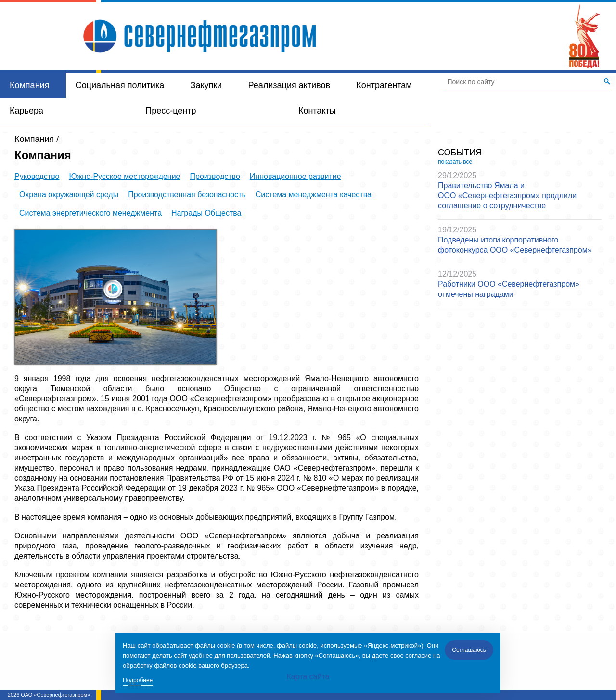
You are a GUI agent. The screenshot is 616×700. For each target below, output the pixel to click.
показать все (455, 162)
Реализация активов (289, 85)
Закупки (206, 85)
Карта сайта (308, 677)
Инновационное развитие (295, 176)
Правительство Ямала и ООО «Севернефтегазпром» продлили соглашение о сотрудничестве (507, 196)
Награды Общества (206, 213)
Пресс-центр (171, 111)
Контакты (317, 111)
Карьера (26, 111)
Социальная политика (120, 85)
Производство (215, 176)
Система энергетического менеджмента (90, 213)
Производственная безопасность (187, 195)
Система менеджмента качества (314, 195)
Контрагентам (384, 85)
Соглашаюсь (469, 650)
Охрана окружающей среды (69, 195)
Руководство (37, 176)
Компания (29, 85)
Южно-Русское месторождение (125, 176)
